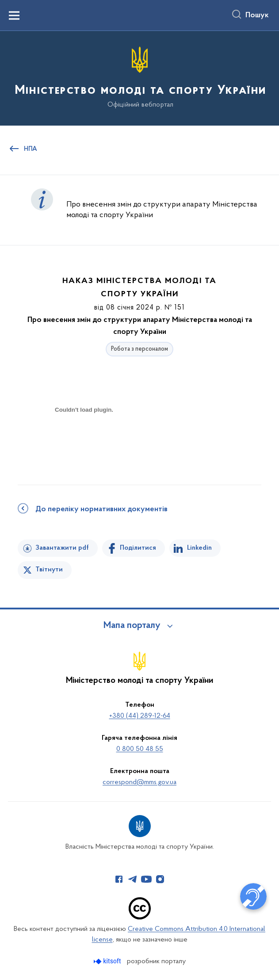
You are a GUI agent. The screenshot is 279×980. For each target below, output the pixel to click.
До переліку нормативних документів (101, 509)
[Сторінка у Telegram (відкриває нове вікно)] (133, 879)
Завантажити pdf (62, 548)
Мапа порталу (132, 626)
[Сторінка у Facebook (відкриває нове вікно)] (119, 879)
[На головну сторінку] (140, 78)
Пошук (257, 15)
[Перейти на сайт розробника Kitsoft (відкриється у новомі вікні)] (108, 961)
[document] (84, 441)
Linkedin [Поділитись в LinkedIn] (199, 548)
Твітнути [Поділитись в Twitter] (49, 570)
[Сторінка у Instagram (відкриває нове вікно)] (160, 879)
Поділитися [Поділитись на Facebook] (138, 548)
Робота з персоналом (139, 349)
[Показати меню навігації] (14, 15)
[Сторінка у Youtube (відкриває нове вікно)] (146, 879)
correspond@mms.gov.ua (139, 782)
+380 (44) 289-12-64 (140, 716)
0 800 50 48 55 (140, 749)
